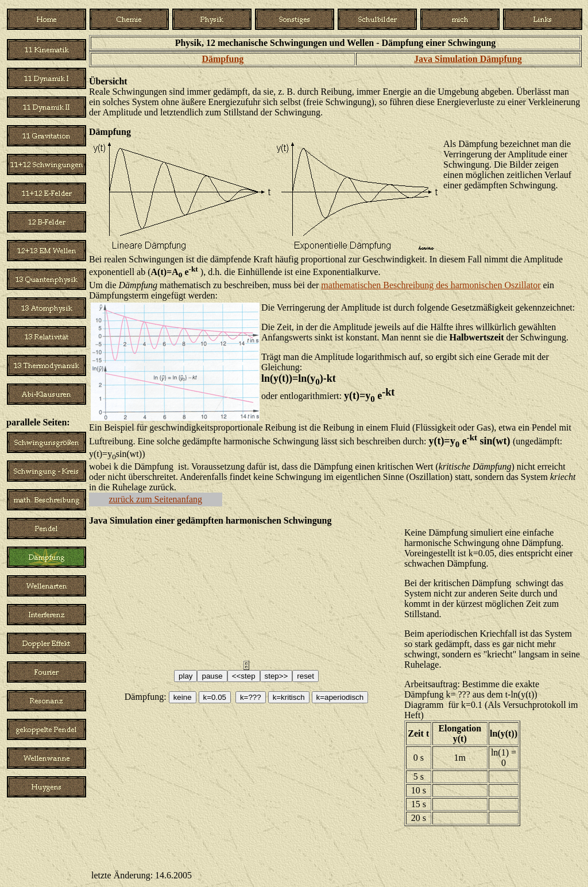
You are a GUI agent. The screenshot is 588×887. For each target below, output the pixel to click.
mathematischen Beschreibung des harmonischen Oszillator (431, 285)
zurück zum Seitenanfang (156, 499)
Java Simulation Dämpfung (468, 59)
